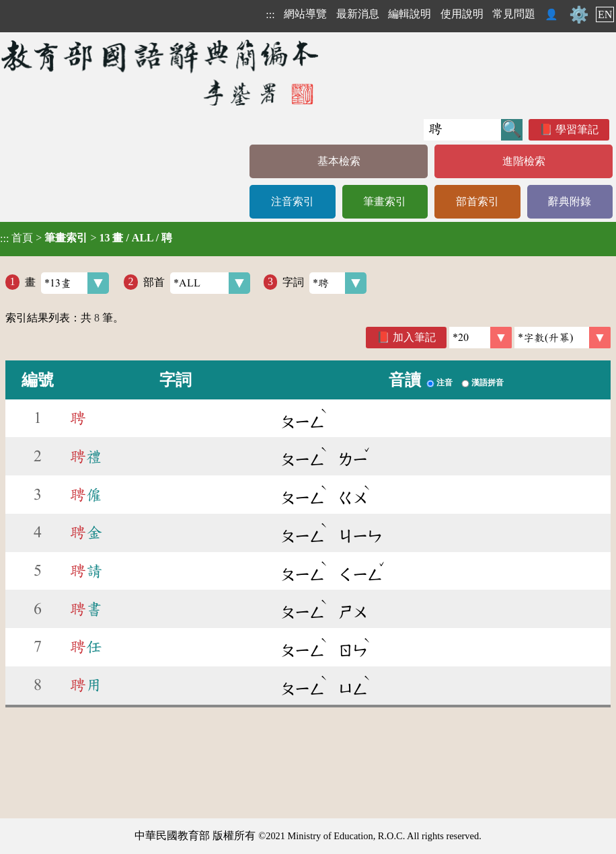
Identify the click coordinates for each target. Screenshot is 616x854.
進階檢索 (524, 161)
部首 (197, 283)
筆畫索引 (385, 201)
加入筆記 (414, 337)
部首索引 (477, 201)
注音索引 (293, 201)
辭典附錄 (570, 201)
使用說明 (462, 14)
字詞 (324, 283)
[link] (563, 338)
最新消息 (358, 14)
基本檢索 (339, 161)
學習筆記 (577, 129)
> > (86, 238)
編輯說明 (410, 14)
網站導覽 (305, 14)
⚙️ (579, 15)
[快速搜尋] (462, 130)
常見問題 (514, 14)
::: (270, 14)
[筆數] (480, 338)
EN (605, 14)
